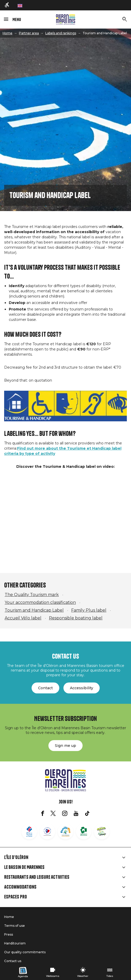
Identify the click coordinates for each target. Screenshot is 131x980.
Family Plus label (89, 610)
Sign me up (65, 746)
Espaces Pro (16, 897)
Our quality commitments (25, 952)
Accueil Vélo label (23, 618)
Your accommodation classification (40, 602)
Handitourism (15, 943)
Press (9, 934)
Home (8, 33)
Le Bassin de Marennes (24, 867)
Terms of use (14, 926)
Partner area (29, 33)
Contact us (13, 961)
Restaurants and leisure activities (37, 877)
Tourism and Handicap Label (34, 610)
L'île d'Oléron (16, 857)
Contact (45, 688)
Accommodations (20, 887)
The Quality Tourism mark (32, 595)
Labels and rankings (61, 33)
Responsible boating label (76, 618)
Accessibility (82, 688)
